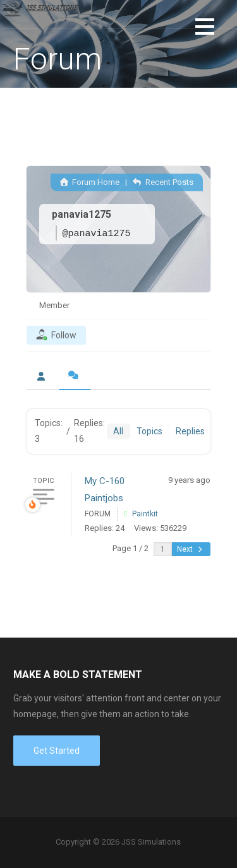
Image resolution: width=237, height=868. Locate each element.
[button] (205, 29)
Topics (149, 431)
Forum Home (90, 182)
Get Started (57, 751)
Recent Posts (163, 182)
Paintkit (145, 514)
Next (191, 549)
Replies (190, 431)
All (118, 431)
